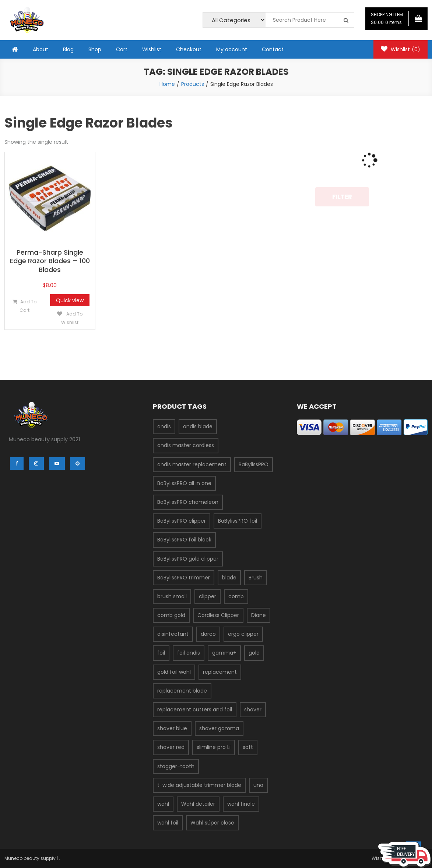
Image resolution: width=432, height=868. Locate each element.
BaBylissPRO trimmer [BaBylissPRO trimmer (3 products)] (184, 578)
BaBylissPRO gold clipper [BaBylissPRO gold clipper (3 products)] (188, 559)
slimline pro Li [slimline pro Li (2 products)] (214, 747)
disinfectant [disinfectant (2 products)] (173, 634)
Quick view (70, 300)
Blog (68, 49)
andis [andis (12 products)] (164, 426)
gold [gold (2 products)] (254, 653)
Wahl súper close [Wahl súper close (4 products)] (212, 823)
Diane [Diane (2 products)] (259, 615)
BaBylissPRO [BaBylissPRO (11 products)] (254, 464)
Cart (122, 49)
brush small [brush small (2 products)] (172, 596)
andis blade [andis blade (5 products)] (198, 426)
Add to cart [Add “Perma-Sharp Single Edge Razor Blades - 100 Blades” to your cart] (28, 306)
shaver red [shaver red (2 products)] (171, 747)
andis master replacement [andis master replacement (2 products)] (192, 464)
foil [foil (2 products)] (161, 653)
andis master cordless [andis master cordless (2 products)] (186, 445)
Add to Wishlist (72, 318)
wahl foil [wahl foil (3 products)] (168, 823)
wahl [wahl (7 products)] (163, 804)
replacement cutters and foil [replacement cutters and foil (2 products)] (195, 710)
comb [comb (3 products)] (236, 596)
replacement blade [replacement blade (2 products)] (182, 691)
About (41, 49)
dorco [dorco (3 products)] (208, 634)
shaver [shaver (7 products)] (253, 710)
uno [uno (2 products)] (258, 785)
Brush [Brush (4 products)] (256, 578)
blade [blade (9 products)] (229, 578)
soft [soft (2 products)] (248, 747)
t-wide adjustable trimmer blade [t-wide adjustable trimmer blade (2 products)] (199, 785)
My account (232, 49)
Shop (95, 49)
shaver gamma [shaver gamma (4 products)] (219, 728)
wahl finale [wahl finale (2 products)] (241, 804)
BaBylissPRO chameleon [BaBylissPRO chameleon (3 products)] (188, 502)
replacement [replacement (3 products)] (220, 672)
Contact (273, 49)
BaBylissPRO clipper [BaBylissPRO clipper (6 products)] (182, 521)
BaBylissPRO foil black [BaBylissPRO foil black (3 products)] (184, 540)
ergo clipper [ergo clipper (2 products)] (243, 634)
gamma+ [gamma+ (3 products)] (224, 653)
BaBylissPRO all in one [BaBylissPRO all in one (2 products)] (184, 483)
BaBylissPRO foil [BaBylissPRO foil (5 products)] (238, 521)
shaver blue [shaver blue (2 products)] (172, 728)
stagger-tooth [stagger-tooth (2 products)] (176, 766)
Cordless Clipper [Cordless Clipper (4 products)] (218, 615)
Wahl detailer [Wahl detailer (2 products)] (198, 804)
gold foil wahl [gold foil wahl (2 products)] (174, 672)
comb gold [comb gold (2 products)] (171, 615)
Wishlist (152, 49)
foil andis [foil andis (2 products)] (189, 653)
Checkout (189, 49)
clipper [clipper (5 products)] (208, 596)
